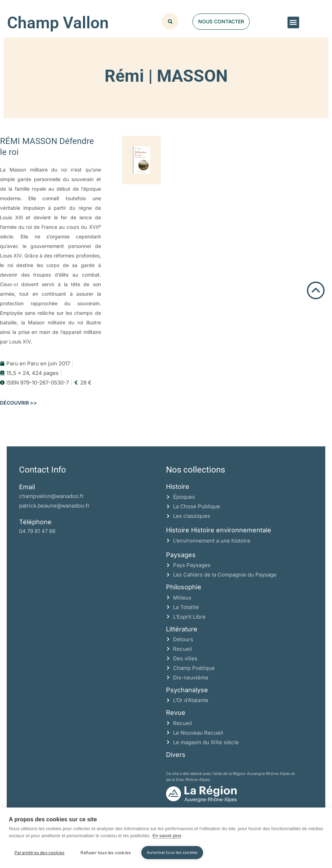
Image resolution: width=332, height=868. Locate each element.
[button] (293, 22)
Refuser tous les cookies (106, 853)
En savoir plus (167, 836)
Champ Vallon (58, 23)
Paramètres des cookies (39, 853)
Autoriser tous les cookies (172, 852)
